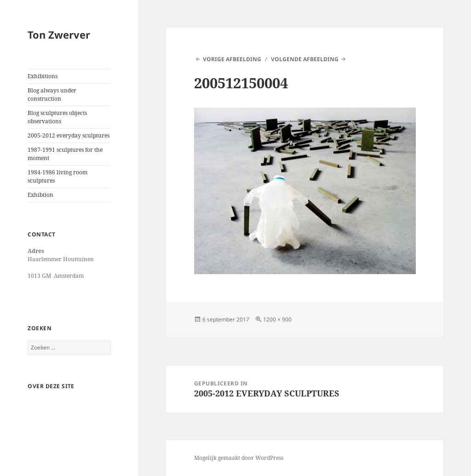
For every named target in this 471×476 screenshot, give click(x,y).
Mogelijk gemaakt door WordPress (239, 458)
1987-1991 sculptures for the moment (65, 154)
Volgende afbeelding (305, 59)
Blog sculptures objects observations (57, 117)
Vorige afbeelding (232, 59)
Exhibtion (40, 195)
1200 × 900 (277, 319)
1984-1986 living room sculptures (57, 176)
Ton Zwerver (59, 34)
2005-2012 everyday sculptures (69, 135)
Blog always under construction (52, 95)
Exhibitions (43, 76)
